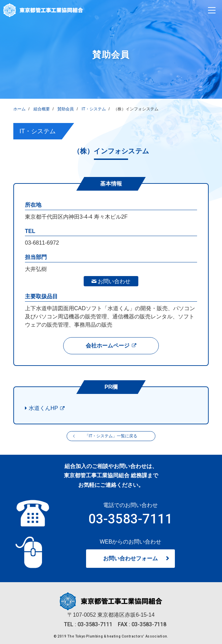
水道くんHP (43, 408)
